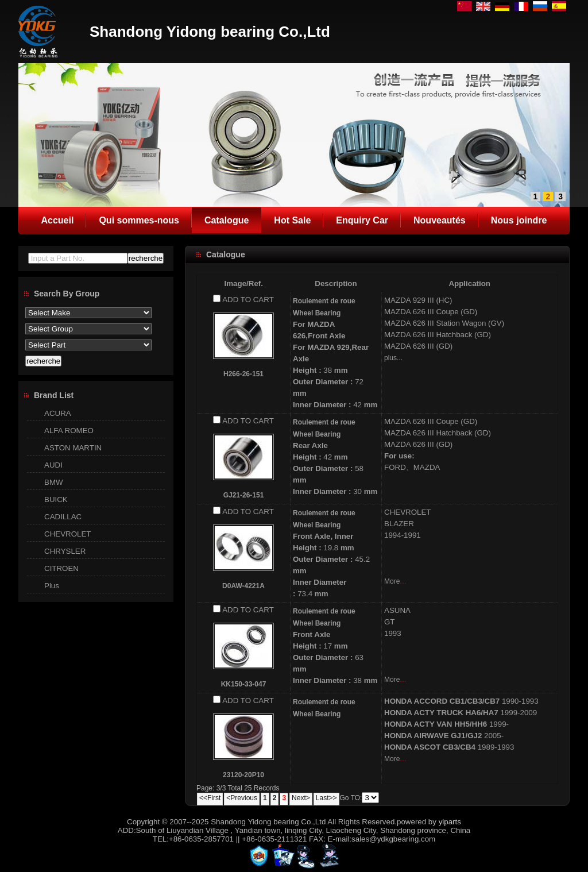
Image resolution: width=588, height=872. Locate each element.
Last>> (326, 798)
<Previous (242, 798)
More (392, 581)
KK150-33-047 (244, 684)
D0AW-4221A (243, 586)
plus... (393, 358)
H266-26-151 (243, 374)
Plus (52, 586)
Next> (301, 798)
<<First (210, 798)
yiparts (450, 822)
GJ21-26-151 (244, 495)
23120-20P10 (243, 775)
